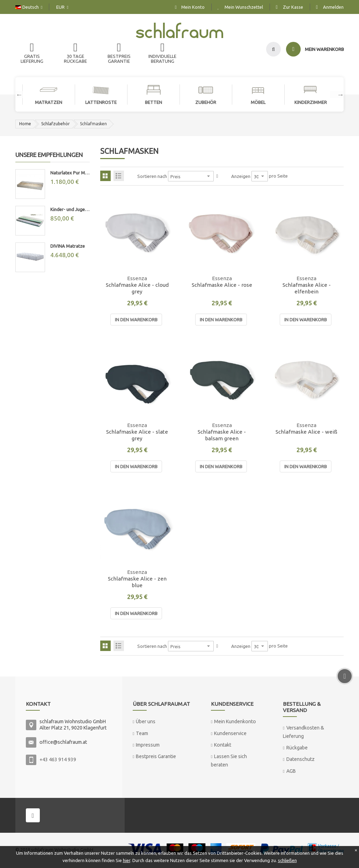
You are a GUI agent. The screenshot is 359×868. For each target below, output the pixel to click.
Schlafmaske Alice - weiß (306, 432)
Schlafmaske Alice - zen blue (137, 582)
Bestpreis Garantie (156, 756)
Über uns (146, 721)
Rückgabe (297, 748)
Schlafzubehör (56, 124)
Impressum (148, 745)
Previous (16, 95)
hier (127, 860)
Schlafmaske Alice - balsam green (222, 435)
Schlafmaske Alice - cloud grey (137, 288)
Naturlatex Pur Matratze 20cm (70, 173)
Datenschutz (301, 759)
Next (337, 95)
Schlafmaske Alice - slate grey (137, 435)
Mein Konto (193, 7)
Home (25, 124)
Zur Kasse (293, 7)
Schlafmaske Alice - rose (222, 285)
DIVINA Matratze (68, 246)
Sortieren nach (152, 176)
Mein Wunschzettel (244, 7)
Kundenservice (230, 733)
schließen (287, 860)
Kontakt (223, 745)
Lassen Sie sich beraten (229, 760)
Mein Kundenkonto (235, 721)
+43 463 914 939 (58, 759)
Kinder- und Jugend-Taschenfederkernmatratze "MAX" (70, 209)
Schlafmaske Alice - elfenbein (307, 288)
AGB (291, 771)
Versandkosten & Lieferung (303, 732)
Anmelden (333, 7)
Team (142, 733)
